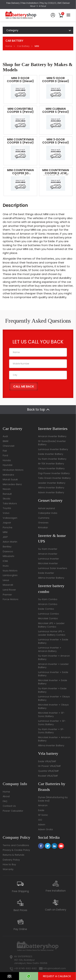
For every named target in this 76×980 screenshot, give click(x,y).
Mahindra (8, 475)
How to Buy (9, 864)
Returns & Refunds (14, 855)
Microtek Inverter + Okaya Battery (53, 706)
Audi (5, 436)
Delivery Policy (11, 860)
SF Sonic (43, 815)
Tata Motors (10, 503)
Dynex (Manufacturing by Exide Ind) (53, 799)
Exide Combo (46, 609)
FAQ (5, 801)
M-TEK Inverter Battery (51, 464)
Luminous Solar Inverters (53, 568)
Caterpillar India (48, 513)
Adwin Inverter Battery (51, 492)
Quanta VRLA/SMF (48, 771)
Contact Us (9, 806)
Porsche (8, 527)
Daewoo (8, 551)
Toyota (7, 508)
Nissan (7, 489)
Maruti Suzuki (10, 479)
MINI (5, 532)
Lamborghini (10, 575)
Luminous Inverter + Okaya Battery (54, 698)
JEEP (5, 537)
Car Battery (23, 46)
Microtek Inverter (48, 563)
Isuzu (6, 566)
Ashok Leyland (46, 508)
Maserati (8, 585)
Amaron (43, 805)
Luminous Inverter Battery (53, 449)
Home (9, 46)
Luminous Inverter (49, 559)
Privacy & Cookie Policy (16, 850)
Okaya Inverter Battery (51, 468)
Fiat (5, 451)
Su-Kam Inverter (48, 549)
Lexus (6, 580)
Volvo (6, 513)
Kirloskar (43, 527)
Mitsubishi (8, 556)
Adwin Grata (45, 829)
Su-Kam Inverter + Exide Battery (52, 690)
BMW (6, 441)
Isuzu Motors (10, 571)
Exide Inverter (46, 573)
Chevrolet (9, 446)
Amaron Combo (48, 604)
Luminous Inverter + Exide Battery (53, 641)
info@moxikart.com (55, 968)
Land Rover (9, 590)
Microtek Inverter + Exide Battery (53, 682)
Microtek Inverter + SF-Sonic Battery (51, 715)
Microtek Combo (48, 618)
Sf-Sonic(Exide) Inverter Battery (52, 443)
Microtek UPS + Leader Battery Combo (51, 625)
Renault (7, 494)
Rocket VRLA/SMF (48, 776)
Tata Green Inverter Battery (54, 478)
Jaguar (7, 523)
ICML (5, 561)
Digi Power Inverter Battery (54, 473)
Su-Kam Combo (48, 599)
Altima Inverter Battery (51, 488)
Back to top (36, 410)
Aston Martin (10, 542)
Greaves (43, 523)
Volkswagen (10, 518)
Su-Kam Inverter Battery (52, 459)
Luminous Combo (49, 614)
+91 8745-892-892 (25, 968)
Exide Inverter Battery (51, 454)
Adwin (42, 825)
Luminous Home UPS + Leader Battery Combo (52, 633)
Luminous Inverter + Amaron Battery (50, 649)
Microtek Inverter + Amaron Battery (54, 739)
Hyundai (8, 465)
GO (40, 820)
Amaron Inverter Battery (52, 436)
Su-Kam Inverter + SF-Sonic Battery (51, 731)
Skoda (6, 499)
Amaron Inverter (48, 554)
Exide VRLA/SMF (47, 761)
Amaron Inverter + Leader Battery (53, 666)
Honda (7, 460)
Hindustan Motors (13, 470)
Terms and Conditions (16, 845)
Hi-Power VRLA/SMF (49, 766)
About (6, 796)
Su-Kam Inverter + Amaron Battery (54, 657)
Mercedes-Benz (12, 484)
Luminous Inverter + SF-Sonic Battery (52, 723)
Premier (7, 595)
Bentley (7, 547)
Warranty (8, 869)
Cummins (44, 518)
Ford (5, 455)
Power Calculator (13, 811)
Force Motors (11, 599)
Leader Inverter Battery (52, 483)
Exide (41, 810)
